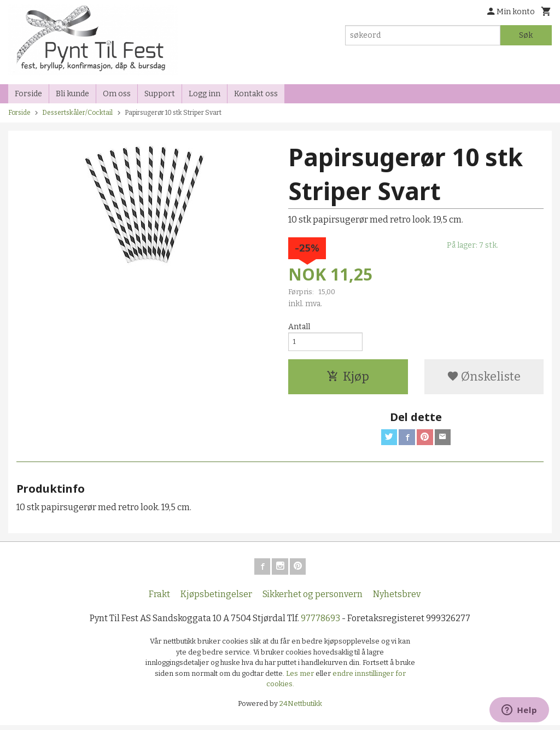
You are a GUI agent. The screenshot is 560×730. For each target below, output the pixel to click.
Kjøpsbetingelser (216, 599)
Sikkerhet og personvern (313, 599)
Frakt (159, 599)
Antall (299, 327)
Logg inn (205, 94)
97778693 (320, 623)
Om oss (117, 94)
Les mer (301, 678)
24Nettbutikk (301, 708)
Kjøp (348, 379)
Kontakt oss (256, 94)
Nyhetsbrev (397, 599)
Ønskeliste (484, 379)
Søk (526, 35)
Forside (28, 94)
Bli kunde (72, 94)
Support (160, 94)
